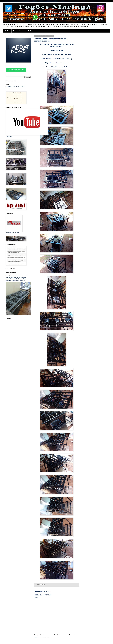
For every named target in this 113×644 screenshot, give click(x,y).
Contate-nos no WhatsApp (16, 70)
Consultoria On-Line (19, 31)
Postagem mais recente (40, 635)
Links (30, 31)
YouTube (7, 31)
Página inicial (57, 635)
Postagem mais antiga (74, 635)
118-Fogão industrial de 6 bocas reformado (17, 275)
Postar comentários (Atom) (44, 637)
